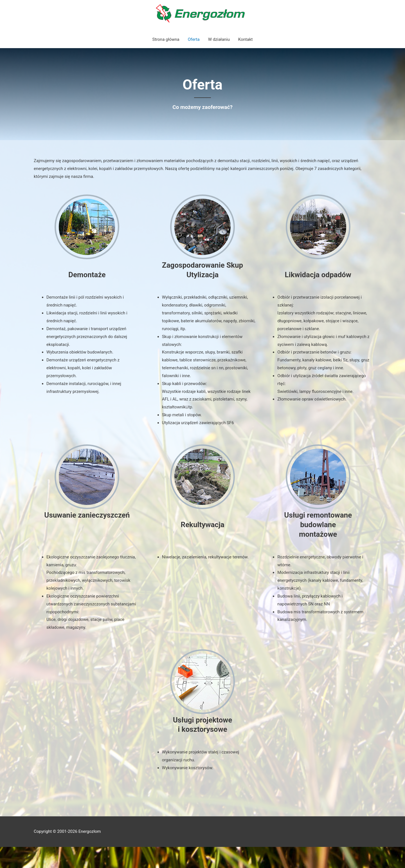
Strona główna (166, 39)
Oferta (194, 39)
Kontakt (246, 39)
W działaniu (219, 39)
